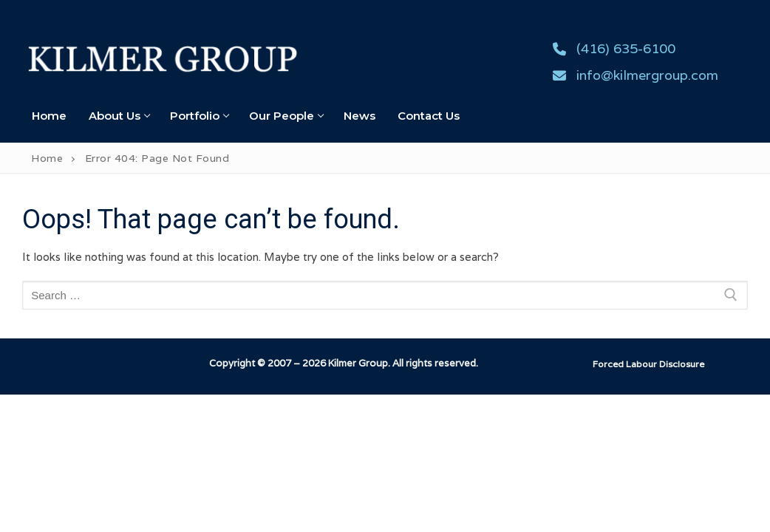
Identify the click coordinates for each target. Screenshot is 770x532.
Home (47, 158)
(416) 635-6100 (611, 49)
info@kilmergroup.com (632, 75)
